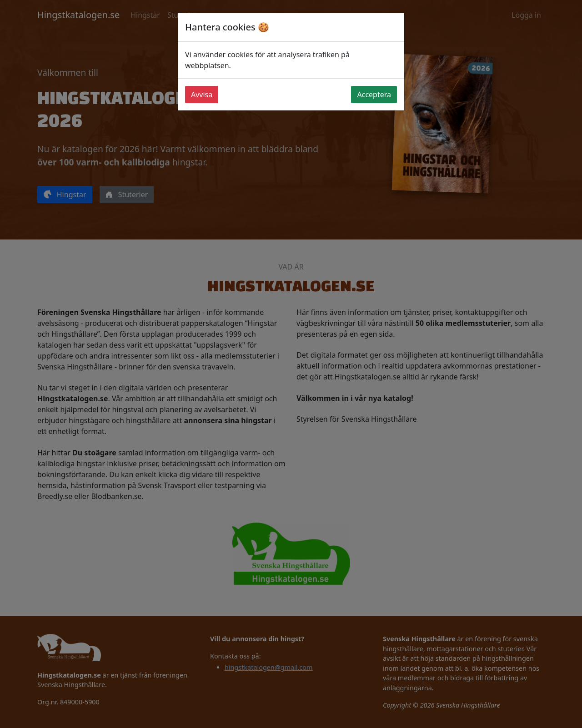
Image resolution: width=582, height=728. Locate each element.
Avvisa (202, 95)
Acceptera (374, 95)
